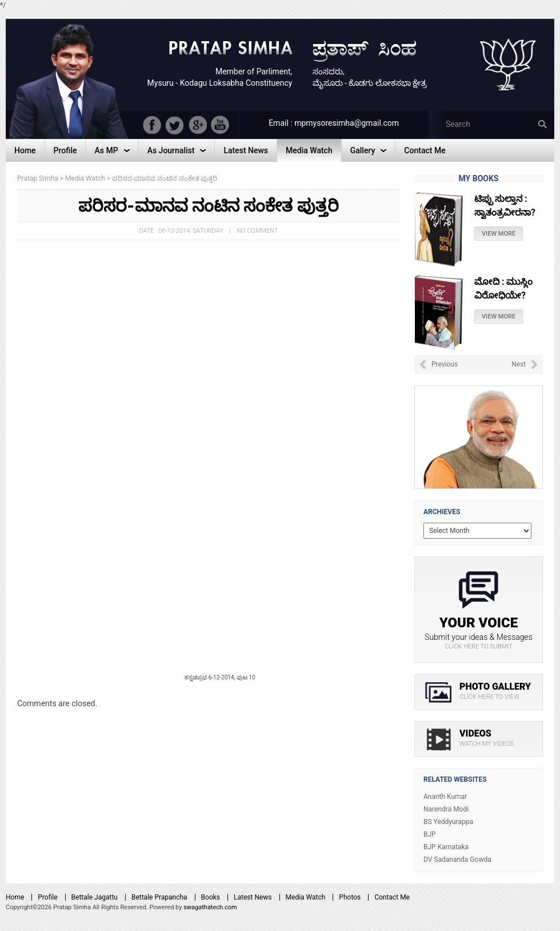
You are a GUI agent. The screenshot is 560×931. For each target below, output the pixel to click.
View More (499, 246)
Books (211, 897)
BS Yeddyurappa (448, 822)
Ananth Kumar (445, 797)
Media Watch (306, 897)
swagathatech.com (210, 907)
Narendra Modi (446, 809)
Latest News (253, 897)
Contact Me (392, 897)
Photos (350, 897)
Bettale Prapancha (159, 897)
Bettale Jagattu (95, 897)
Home (15, 897)
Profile (47, 897)
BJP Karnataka (446, 847)
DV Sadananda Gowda (457, 860)
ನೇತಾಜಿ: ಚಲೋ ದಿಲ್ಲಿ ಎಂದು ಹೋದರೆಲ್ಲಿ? (503, 211)
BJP (430, 834)
